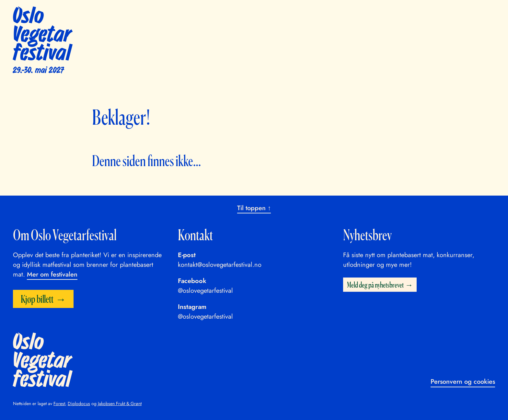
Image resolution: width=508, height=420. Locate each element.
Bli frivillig (374, 12)
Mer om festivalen (52, 274)
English (435, 12)
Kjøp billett (470, 13)
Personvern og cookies (463, 382)
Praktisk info (334, 12)
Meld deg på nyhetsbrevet (375, 285)
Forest (59, 403)
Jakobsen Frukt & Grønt (120, 403)
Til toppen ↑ (254, 208)
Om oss (406, 12)
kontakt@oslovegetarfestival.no (220, 265)
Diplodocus (79, 403)
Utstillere (296, 12)
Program (263, 12)
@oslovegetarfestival (205, 291)
